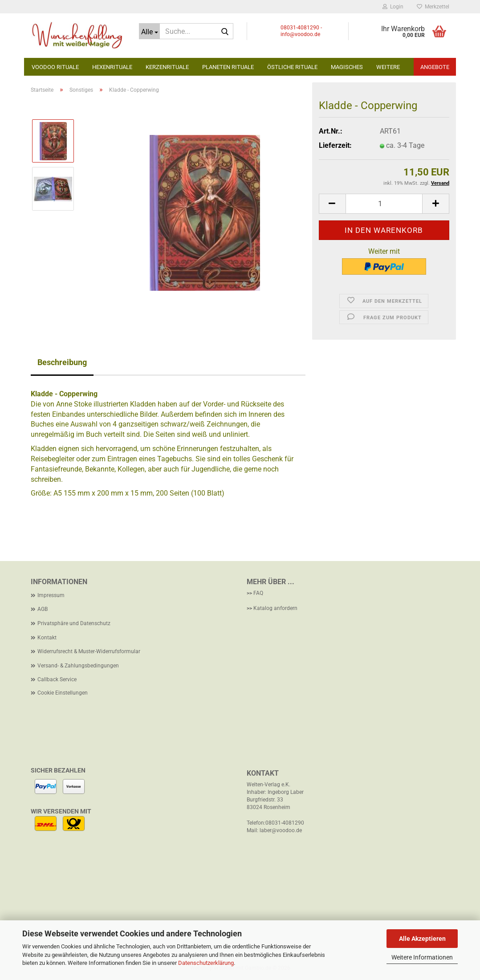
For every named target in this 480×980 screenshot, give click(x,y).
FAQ (258, 593)
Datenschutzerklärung (206, 963)
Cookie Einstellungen (63, 693)
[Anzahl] (384, 204)
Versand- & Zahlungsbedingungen (78, 666)
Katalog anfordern (275, 608)
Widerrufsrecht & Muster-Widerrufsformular (89, 651)
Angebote (435, 67)
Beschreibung (62, 362)
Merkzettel (433, 7)
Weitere (388, 67)
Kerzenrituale (167, 67)
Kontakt (47, 638)
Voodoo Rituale (55, 67)
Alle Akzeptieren (422, 939)
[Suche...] (149, 31)
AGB (43, 609)
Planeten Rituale (228, 67)
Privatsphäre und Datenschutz (74, 623)
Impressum (51, 595)
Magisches (347, 67)
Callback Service (57, 679)
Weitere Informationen (422, 957)
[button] (332, 204)
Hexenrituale (112, 67)
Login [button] (393, 7)
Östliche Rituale (292, 67)
